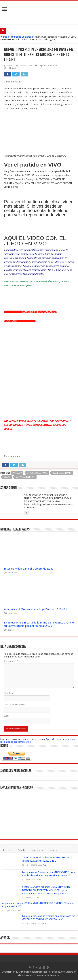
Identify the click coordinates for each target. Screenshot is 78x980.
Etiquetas (53, 850)
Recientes (8, 850)
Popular (22, 850)
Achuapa (18, 473)
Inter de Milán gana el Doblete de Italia (29, 569)
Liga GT (7, 477)
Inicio (5, 37)
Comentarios (37, 850)
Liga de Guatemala (62, 473)
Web (6, 716)
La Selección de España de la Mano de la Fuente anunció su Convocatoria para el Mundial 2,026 (39, 624)
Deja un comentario (48, 66)
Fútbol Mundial (29, 972)
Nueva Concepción (25, 477)
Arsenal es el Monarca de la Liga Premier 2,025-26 (36, 609)
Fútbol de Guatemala (22, 37)
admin (10, 66)
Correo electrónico (15, 705)
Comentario (11, 661)
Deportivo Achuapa (37, 473)
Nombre (9, 693)
